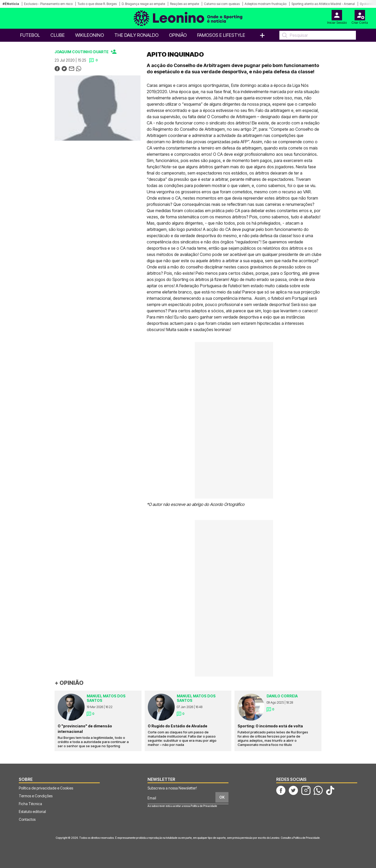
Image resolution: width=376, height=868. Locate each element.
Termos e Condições (36, 796)
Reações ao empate (184, 4)
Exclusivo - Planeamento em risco (48, 4)
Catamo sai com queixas (222, 4)
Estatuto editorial (32, 812)
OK (222, 797)
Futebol (30, 35)
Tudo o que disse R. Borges (97, 4)
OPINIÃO (178, 35)
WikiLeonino (90, 35)
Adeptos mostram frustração (266, 4)
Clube (58, 35)
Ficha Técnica (30, 804)
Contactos (27, 819)
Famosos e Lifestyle (221, 35)
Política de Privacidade (204, 806)
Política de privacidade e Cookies (46, 788)
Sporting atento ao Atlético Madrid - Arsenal (323, 4)
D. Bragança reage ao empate (143, 4)
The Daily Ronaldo (136, 35)
